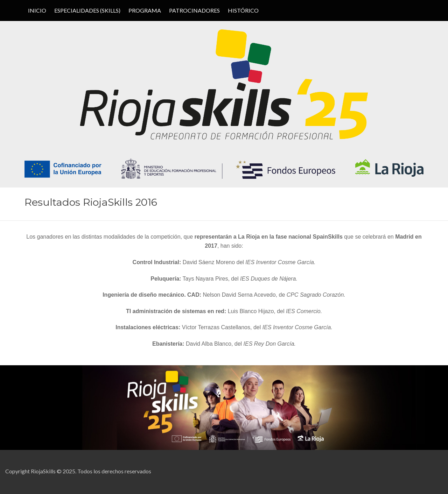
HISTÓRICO (243, 10)
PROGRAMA (145, 10)
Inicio (37, 10)
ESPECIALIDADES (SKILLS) (87, 10)
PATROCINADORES (194, 10)
